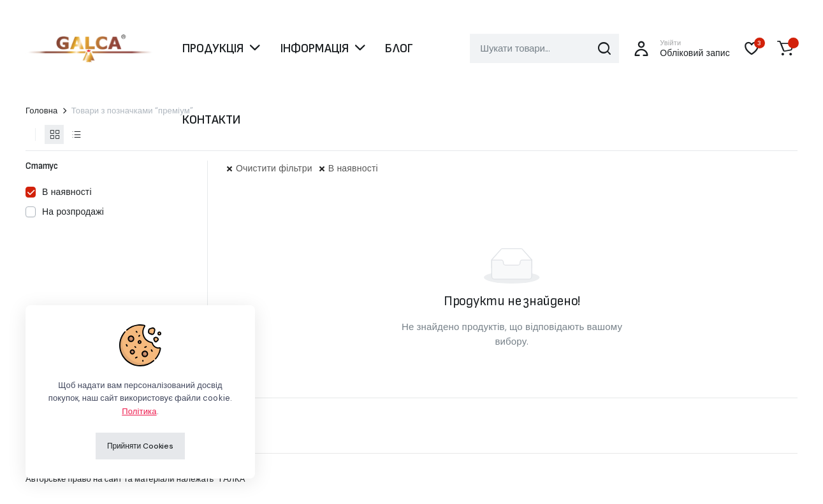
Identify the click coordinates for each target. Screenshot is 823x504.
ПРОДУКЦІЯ (213, 48)
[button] (785, 48)
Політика (139, 411)
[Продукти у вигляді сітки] (54, 134)
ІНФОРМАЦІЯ (315, 48)
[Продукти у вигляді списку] (76, 134)
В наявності (353, 168)
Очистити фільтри (274, 168)
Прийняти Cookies (140, 446)
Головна (42, 111)
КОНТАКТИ (211, 120)
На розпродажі (73, 212)
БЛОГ (399, 48)
